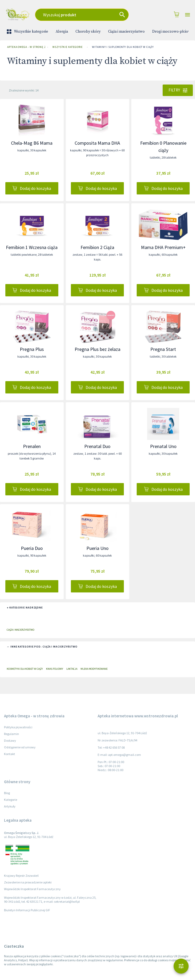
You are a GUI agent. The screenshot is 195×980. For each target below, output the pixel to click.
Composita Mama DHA (97, 143)
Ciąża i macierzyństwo (126, 32)
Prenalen (32, 446)
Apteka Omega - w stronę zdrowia (25, 47)
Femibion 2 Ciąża (97, 247)
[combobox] (86, 15)
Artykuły (10, 806)
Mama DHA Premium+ (163, 247)
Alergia (62, 32)
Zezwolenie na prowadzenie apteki (28, 882)
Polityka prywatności (18, 727)
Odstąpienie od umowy (20, 747)
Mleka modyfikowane (94, 669)
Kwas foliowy (55, 669)
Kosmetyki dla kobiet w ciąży (25, 669)
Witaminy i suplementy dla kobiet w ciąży (123, 47)
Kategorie (11, 800)
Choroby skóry (88, 32)
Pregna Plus (32, 349)
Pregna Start (163, 349)
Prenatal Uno (163, 446)
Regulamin (12, 734)
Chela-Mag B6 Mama (32, 143)
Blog (7, 793)
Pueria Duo (32, 548)
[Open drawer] (188, 15)
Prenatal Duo (97, 446)
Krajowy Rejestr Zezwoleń (21, 876)
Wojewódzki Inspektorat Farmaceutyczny (32, 889)
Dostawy (10, 740)
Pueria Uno (97, 548)
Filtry (178, 90)
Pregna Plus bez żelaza (97, 349)
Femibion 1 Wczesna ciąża (32, 247)
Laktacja (72, 669)
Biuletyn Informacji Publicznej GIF (27, 910)
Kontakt (9, 754)
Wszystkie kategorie (28, 32)
